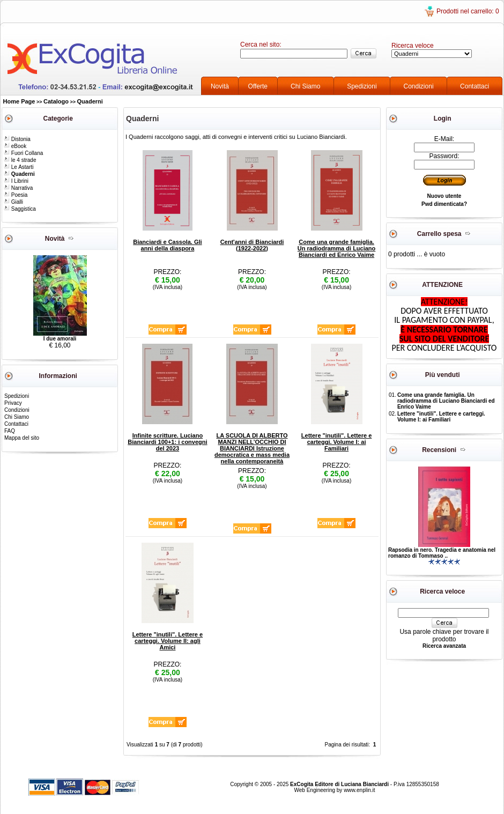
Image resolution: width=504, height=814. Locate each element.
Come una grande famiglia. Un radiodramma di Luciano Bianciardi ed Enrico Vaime (336, 248)
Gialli (13, 202)
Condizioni (419, 86)
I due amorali (60, 339)
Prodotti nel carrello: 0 (468, 11)
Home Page (19, 101)
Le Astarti (18, 167)
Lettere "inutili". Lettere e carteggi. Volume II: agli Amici (168, 641)
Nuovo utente (444, 196)
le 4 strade (20, 160)
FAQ (10, 431)
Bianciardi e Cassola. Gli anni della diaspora (167, 245)
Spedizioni (362, 86)
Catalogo (56, 101)
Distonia (17, 139)
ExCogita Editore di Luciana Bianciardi (340, 784)
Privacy (13, 403)
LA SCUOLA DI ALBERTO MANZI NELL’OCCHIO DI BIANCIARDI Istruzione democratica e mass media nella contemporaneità (252, 448)
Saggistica (20, 209)
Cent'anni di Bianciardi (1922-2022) (252, 245)
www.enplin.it (359, 790)
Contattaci (475, 86)
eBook (15, 146)
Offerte (258, 86)
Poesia (16, 195)
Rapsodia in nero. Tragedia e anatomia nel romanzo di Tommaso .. (442, 553)
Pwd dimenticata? (444, 204)
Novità (220, 86)
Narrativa (18, 188)
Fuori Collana (23, 153)
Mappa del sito (22, 438)
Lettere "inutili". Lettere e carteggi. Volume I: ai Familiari (336, 442)
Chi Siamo (305, 86)
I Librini (16, 181)
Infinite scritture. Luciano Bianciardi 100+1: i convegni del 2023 (167, 442)
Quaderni (90, 101)
